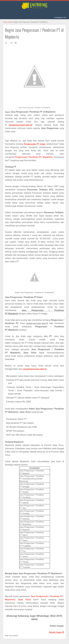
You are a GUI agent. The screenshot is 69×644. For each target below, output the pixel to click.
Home (5, 22)
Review (11, 22)
